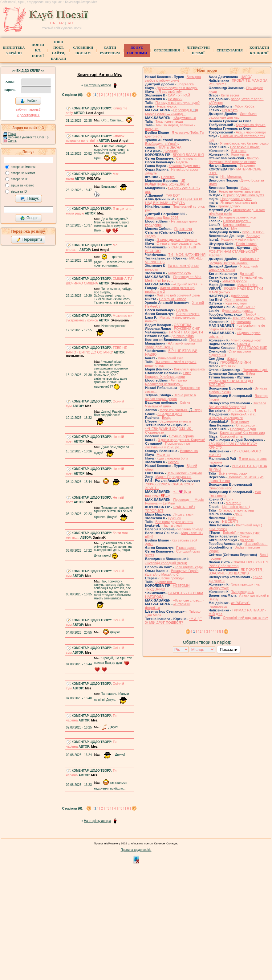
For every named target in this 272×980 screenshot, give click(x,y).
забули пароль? (28, 109)
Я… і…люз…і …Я (242, 410)
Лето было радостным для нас (233, 116)
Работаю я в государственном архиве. (234, 261)
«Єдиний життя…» (188, 284)
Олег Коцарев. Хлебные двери (168, 375)
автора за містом (23, 173)
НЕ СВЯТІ (230, 521)
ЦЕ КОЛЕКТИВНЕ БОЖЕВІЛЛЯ (167, 182)
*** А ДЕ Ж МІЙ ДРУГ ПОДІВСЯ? (173, 621)
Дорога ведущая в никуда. (177, 88)
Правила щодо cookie (136, 850)
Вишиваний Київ (171, 358)
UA (53, 23)
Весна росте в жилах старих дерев (170, 397)
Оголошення (167, 50)
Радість (182, 162)
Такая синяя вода (169, 121)
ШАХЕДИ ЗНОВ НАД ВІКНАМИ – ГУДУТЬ (174, 201)
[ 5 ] (121, 95)
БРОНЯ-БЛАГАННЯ (188, 155)
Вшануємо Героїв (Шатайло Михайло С (172, 573)
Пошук (29, 199)
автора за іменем (23, 167)
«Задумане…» (185, 118)
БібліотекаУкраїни (14, 50)
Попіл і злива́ (246, 244)
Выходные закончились (237, 217)
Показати (228, 649)
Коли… (231, 499)
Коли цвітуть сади (189, 567)
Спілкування (229, 50)
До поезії (247, 274)
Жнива (232, 359)
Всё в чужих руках (233, 473)
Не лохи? (175, 99)
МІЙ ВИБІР (246, 307)
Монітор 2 (233, 503)
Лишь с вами (183, 514)
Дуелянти (171, 151)
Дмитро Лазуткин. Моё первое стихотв (233, 160)
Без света (239, 151)
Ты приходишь (243, 592)
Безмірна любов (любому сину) (173, 79)
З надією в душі (170, 414)
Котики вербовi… (236, 225)
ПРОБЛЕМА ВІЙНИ (235, 362)
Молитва (163, 455)
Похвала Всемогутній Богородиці (237, 405)
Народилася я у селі (236, 199)
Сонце (245, 536)
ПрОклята (230, 110)
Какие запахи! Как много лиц (242, 433)
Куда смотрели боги (172, 458)
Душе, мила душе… (237, 311)
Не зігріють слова (173, 299)
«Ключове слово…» (189, 600)
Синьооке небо (220, 488)
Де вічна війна (183, 336)
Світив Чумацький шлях (168, 404)
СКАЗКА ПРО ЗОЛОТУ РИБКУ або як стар (238, 564)
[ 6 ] (128, 95)
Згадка (150, 236)
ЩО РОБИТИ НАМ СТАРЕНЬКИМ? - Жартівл (234, 251)
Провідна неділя (243, 429)
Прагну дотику (229, 206)
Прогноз (196, 340)
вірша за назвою (22, 185)
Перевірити (29, 240)
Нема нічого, (167, 106)
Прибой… (252, 314)
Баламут (253, 236)
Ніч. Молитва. (231, 177)
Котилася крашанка (189, 369)
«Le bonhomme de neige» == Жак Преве (237, 327)
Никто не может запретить (239, 191)
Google (29, 218)
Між (234, 228)
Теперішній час (252, 277)
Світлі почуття (187, 158)
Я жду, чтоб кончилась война (233, 268)
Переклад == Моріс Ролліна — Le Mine (174, 501)
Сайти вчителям (110, 50)
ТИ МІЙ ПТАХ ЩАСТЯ (185, 332)
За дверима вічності (175, 421)
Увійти (29, 101)
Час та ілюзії (173, 525)
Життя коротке (236, 300)
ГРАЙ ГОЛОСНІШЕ (252, 348)
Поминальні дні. (255, 370)
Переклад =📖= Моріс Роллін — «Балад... (171, 112)
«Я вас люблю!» (169, 92)
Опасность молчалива (236, 510)
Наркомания (241, 322)
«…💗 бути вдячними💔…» (168, 494)
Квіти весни (230, 95)
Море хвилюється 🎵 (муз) (181, 410)
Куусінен (175, 518)
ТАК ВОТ (173, 195)
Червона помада (191, 529)
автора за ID (20, 179)
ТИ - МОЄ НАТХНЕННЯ (187, 255)
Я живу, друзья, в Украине (177, 240)
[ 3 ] (108, 95)
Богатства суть (179, 273)
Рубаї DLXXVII (253, 232)
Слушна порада (181, 436)
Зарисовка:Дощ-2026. (162, 218)
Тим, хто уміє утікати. (249, 318)
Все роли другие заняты (174, 522)
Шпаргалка (185, 84)
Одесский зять (231, 436)
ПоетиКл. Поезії (38, 50)
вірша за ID (19, 192)
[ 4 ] (115, 95)
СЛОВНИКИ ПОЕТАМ (83, 50)
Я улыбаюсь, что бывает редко (244, 143)
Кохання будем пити (185, 166)
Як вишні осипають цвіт (239, 202)
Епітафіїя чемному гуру (241, 533)
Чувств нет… (165, 582)
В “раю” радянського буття (244, 195)
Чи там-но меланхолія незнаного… (166, 382)
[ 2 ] (102, 95)
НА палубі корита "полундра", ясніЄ (170, 345)
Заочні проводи (172, 578)
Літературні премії (198, 50)
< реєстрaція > (28, 115)
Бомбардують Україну (162, 144)
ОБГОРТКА (183, 325)
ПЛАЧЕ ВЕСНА (170, 147)
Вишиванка (189, 451)
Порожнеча (183, 229)
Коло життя (240, 154)
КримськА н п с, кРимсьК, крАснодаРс (232, 416)
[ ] (95, 95)
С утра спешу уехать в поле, (179, 243)
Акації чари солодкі (251, 132)
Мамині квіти (248, 285)
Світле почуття (188, 314)
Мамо (245, 188)
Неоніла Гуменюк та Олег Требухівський (37, 137)
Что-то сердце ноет (246, 340)
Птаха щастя (186, 548)
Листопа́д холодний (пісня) (166, 563)
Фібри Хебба (244, 106)
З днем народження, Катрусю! (182, 440)
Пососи (174, 462)
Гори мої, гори (236, 303)
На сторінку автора (97, 85)
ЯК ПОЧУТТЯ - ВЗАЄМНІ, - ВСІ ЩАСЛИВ (236, 571)
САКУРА (244, 344)
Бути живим (240, 422)
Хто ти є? (228, 366)
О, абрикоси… (247, 425)
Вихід (166, 418)
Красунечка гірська (251, 125)
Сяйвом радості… (237, 221)
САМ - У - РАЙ (179, 95)
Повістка (168, 177)
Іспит (232, 518)
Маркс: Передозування (174, 477)
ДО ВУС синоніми (137, 50)
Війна (251, 374)
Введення (247, 165)
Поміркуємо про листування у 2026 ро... (168, 445)
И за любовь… (256, 544)
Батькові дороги (234, 281)
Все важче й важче (245, 147)
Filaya (12, 134)
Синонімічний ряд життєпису (246, 618)
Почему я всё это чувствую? (177, 103)
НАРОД (246, 77)
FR (61, 23)
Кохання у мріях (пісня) (240, 239)
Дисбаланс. (240, 296)
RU (70, 23)
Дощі (239, 514)
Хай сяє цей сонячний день (178, 295)
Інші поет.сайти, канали (58, 50)
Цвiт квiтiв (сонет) (236, 507)
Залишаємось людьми (184, 473)
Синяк (12, 141)
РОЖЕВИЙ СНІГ (187, 329)
